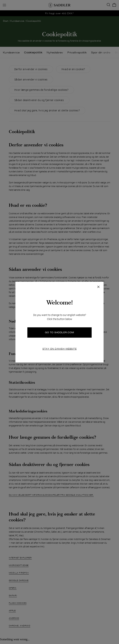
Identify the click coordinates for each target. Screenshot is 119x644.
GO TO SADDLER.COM (59, 332)
